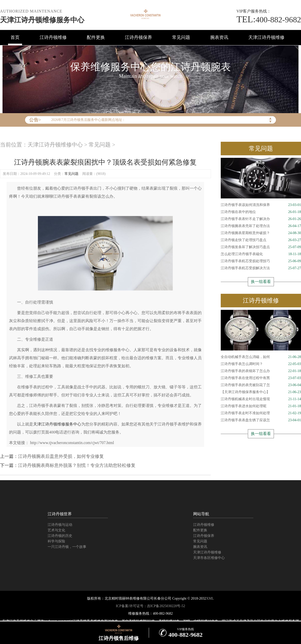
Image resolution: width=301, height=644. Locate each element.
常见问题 (181, 37)
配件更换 (96, 37)
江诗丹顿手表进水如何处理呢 (261, 406)
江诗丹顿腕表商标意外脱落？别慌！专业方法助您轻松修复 (77, 465)
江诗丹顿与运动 (60, 525)
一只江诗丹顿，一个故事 (67, 547)
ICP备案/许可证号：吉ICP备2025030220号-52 (150, 606)
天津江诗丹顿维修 (266, 37)
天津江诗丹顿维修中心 (55, 145)
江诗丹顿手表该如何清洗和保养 (261, 205)
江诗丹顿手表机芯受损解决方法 (261, 268)
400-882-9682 (269, 20)
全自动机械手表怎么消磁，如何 (261, 357)
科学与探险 (56, 541)
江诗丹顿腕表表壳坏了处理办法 (261, 226)
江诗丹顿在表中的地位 (261, 212)
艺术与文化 (56, 530)
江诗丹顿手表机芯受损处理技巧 (261, 261)
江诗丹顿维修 (53, 37)
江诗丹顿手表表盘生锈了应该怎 (261, 420)
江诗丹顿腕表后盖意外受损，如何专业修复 (61, 456)
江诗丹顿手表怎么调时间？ (261, 364)
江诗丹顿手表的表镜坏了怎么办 (261, 371)
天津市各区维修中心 (209, 558)
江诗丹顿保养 (138, 37)
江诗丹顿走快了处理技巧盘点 (261, 240)
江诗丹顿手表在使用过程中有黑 (261, 378)
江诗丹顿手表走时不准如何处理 (261, 413)
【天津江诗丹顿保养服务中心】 (261, 392)
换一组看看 (261, 282)
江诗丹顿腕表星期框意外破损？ (261, 233)
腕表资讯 (219, 37)
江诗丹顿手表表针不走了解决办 (261, 219)
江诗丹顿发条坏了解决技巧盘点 (261, 247)
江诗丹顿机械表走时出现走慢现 (261, 399)
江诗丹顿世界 (60, 514)
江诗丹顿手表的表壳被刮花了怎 (261, 385)
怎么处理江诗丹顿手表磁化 (261, 254)
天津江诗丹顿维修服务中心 (42, 20)
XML (210, 598)
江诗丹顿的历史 (60, 536)
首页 (15, 37)
